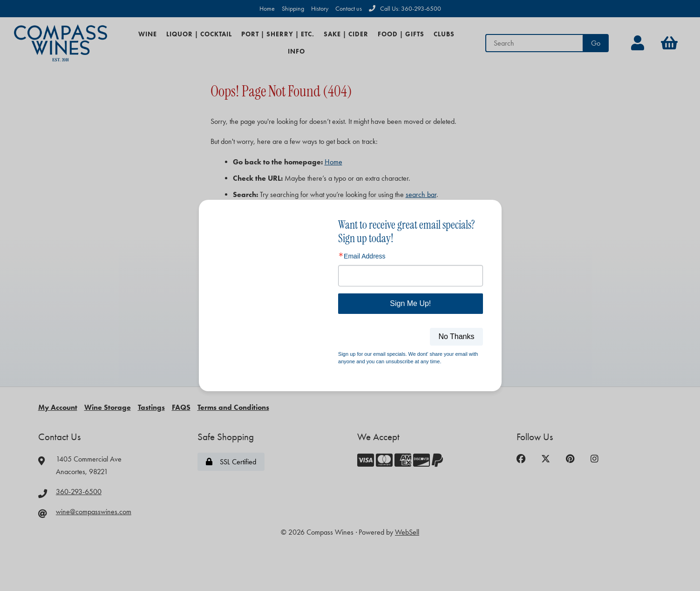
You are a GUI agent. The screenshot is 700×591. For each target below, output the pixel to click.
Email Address (364, 256)
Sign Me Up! (410, 303)
